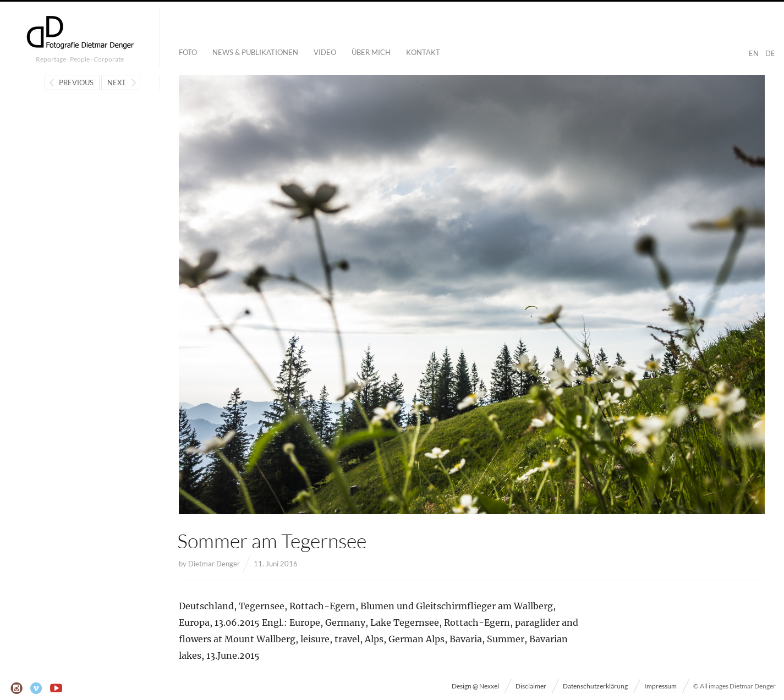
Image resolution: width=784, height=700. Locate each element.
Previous (76, 82)
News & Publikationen (255, 52)
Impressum (660, 686)
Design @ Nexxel (475, 686)
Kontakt (423, 52)
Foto (188, 52)
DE (770, 53)
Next (117, 82)
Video (325, 52)
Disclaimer (531, 686)
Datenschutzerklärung (595, 686)
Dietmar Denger (214, 564)
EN (754, 53)
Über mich (371, 52)
